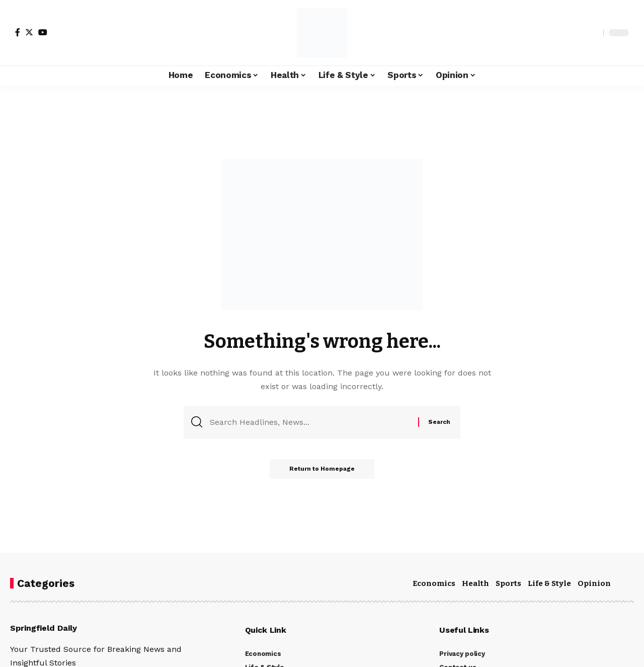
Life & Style (549, 583)
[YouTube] (43, 32)
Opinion (594, 583)
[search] (593, 33)
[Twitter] (29, 32)
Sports (508, 583)
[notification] (578, 33)
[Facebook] (18, 32)
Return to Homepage (322, 469)
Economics (434, 583)
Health (475, 583)
